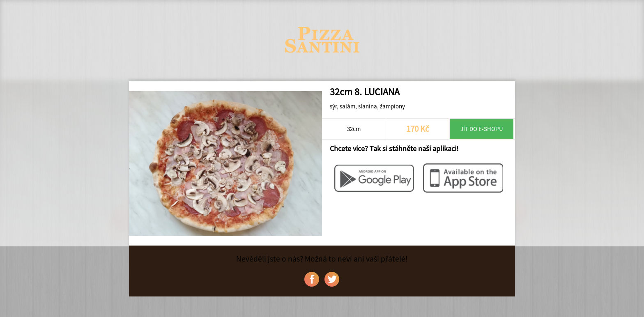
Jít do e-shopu (482, 129)
